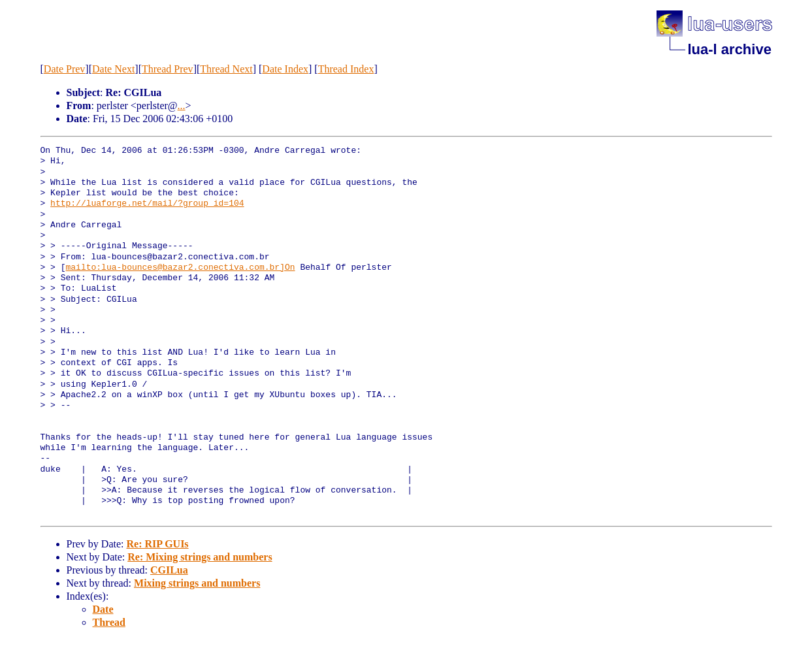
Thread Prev (168, 69)
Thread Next (226, 69)
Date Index (285, 69)
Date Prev (65, 69)
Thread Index (346, 69)
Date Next (113, 69)
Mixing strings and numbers (197, 583)
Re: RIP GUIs (157, 544)
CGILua (169, 570)
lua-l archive (730, 49)
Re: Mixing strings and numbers (200, 557)
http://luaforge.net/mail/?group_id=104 (147, 204)
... (182, 106)
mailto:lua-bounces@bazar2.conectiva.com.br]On (181, 268)
